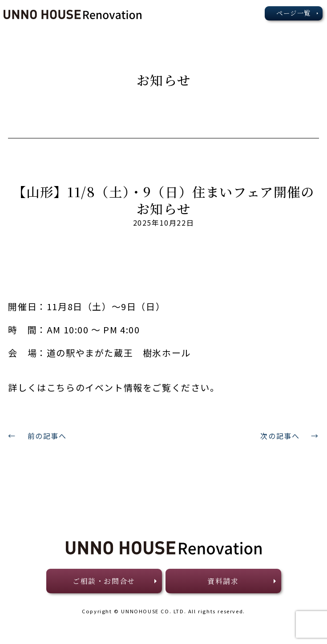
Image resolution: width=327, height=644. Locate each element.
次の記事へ (280, 436)
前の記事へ (47, 436)
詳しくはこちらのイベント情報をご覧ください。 (114, 387)
